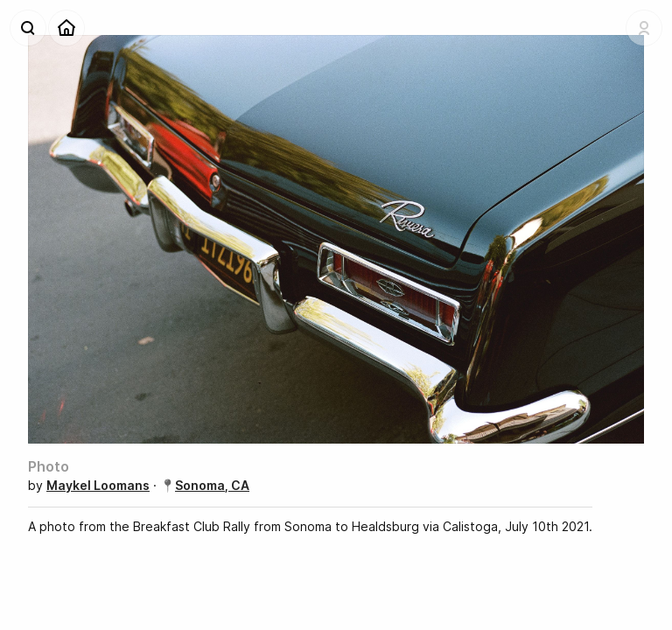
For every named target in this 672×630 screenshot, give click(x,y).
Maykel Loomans (98, 485)
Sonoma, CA (212, 485)
